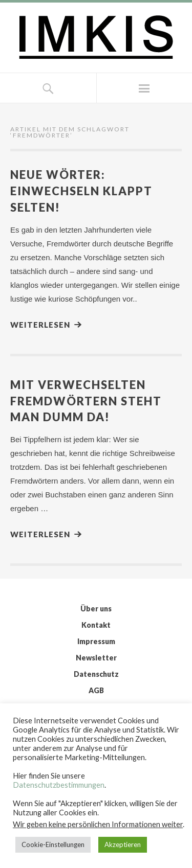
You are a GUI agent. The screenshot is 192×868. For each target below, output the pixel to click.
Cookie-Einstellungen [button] (53, 844)
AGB (96, 690)
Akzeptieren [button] (123, 844)
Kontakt (96, 625)
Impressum (96, 641)
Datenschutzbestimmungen (59, 785)
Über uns (96, 609)
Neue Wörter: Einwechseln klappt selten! (81, 191)
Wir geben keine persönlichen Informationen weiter (98, 824)
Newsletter (96, 658)
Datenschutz (96, 674)
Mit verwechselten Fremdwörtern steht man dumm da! (86, 401)
